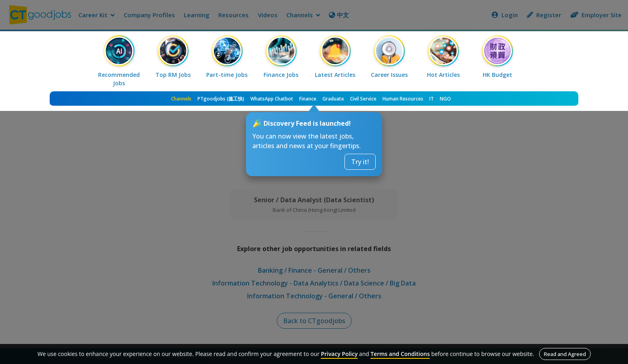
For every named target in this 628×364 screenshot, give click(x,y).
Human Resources (403, 99)
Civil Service (363, 99)
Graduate (333, 99)
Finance (308, 99)
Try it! (360, 162)
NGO (445, 99)
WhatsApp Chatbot (272, 99)
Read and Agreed (565, 354)
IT (432, 99)
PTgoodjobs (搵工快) (221, 99)
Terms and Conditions (400, 354)
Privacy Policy (339, 354)
